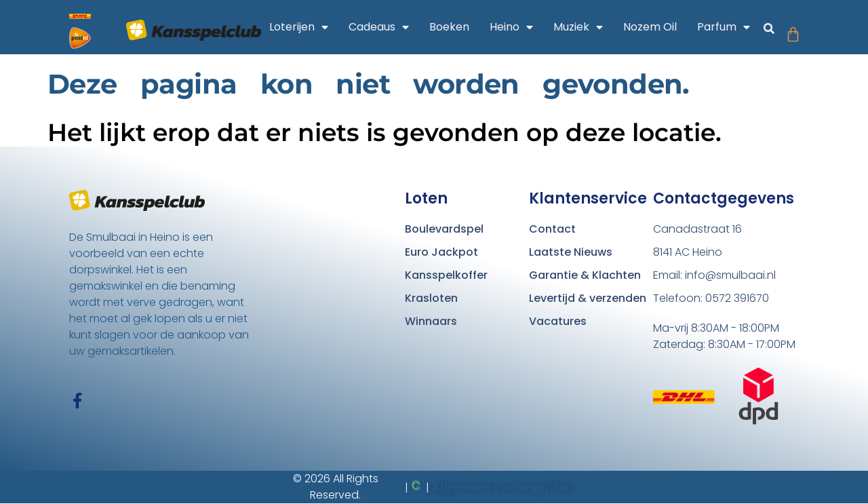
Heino (511, 27)
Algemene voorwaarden (502, 487)
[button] (769, 29)
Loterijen (299, 27)
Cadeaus (379, 27)
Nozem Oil (650, 27)
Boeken (449, 27)
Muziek (578, 27)
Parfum (724, 27)
